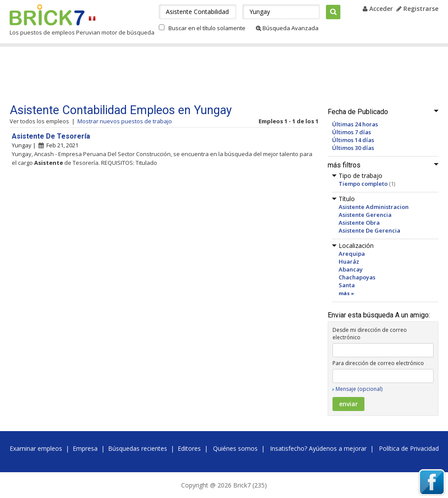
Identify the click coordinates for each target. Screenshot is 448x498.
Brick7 (47, 15)
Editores (189, 448)
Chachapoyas (357, 277)
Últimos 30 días (353, 148)
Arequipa (352, 254)
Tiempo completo (363, 184)
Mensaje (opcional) (359, 389)
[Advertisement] (175, 75)
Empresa (85, 448)
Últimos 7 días (352, 132)
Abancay (351, 269)
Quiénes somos (235, 448)
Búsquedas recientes (138, 448)
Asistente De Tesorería (51, 136)
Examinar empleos (36, 448)
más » (346, 293)
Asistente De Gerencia (369, 230)
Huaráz (349, 261)
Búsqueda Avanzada (287, 28)
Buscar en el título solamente (207, 28)
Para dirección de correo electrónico (378, 363)
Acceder (378, 9)
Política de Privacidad (409, 448)
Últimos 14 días (353, 140)
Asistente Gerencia (365, 215)
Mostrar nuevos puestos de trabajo (125, 121)
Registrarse (417, 9)
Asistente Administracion (374, 207)
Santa (347, 285)
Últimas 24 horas (355, 124)
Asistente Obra (359, 223)
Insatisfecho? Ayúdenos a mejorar (318, 448)
